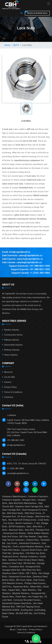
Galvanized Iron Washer (14, 533)
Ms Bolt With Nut (24, 613)
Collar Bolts (43, 520)
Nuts (29, 527)
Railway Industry (12, 340)
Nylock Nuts (8, 597)
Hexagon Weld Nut (11, 570)
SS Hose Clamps (25, 517)
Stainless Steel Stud (12, 563)
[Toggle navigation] (49, 4)
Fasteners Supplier (11, 500)
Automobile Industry (13, 345)
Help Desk (22, 630)
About (12, 630)
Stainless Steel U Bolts (13, 573)
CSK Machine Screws (12, 583)
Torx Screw (8, 523)
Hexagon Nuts (29, 500)
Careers (8, 382)
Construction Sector (13, 335)
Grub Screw (39, 580)
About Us (8, 372)
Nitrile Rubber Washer (38, 533)
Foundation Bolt (16, 567)
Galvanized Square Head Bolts (17, 603)
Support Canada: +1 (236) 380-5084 (31, 273)
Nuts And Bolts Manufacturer (23, 503)
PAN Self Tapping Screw (28, 607)
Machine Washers (21, 593)
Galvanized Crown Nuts (20, 577)
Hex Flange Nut (35, 597)
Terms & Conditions (13, 392)
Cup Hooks (12, 543)
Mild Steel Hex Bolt (31, 570)
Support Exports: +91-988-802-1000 (30, 269)
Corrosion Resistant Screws (27, 600)
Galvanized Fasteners (30, 543)
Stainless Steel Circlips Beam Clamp (26, 560)
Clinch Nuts (21, 597)
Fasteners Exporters (38, 496)
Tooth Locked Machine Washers (28, 547)
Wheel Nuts (36, 587)
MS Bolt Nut (29, 563)
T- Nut (37, 523)
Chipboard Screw (10, 557)
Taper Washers (29, 590)
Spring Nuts (18, 553)
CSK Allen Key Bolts (35, 553)
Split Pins (7, 587)
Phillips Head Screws (35, 583)
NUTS (16, 45)
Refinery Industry (12, 350)
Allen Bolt (37, 527)
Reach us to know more (37, 13)
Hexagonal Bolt (33, 567)
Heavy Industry (11, 355)
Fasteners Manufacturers (14, 496)
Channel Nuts (32, 540)
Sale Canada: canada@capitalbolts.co (22, 262)
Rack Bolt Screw (10, 537)
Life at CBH (9, 377)
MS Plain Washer (28, 537)
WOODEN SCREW (11, 610)
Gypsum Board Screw (32, 550)
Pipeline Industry (12, 330)
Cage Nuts (43, 537)
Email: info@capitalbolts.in (16, 252)
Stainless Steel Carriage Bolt (29, 507)
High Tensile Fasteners (13, 540)
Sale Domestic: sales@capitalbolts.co (22, 255)
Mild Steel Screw (33, 513)
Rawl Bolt (29, 530)
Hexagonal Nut (38, 593)
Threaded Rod (42, 530)
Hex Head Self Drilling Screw (22, 520)
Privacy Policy (10, 387)
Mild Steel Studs (15, 513)
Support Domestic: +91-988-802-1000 (29, 266)
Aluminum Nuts (16, 530)
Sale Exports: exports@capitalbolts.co (23, 259)
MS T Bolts (31, 573)
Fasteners (9, 397)
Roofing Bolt (27, 610)
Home (7, 45)
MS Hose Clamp (24, 580)
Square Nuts (14, 590)
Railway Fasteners (29, 557)
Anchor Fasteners (24, 523)
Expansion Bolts (21, 587)
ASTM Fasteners (17, 527)
